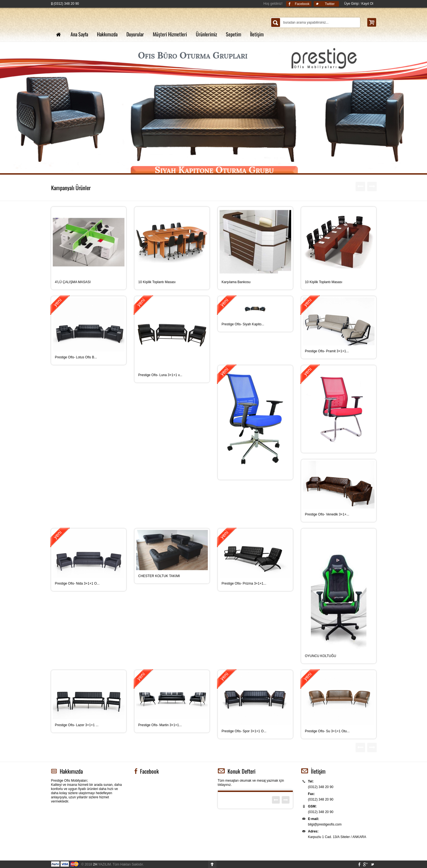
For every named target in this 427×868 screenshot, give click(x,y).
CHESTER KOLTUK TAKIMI (159, 576)
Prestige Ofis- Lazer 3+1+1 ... (77, 725)
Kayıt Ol (367, 4)
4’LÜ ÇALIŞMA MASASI (73, 282)
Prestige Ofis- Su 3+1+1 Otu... (327, 731)
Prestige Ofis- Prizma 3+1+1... (244, 583)
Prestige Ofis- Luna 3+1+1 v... (160, 375)
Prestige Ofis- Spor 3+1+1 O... (244, 731)
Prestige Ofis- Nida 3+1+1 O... (77, 583)
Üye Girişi (351, 4)
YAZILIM (102, 864)
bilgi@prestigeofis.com (325, 824)
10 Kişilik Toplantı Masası (157, 282)
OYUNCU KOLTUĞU (321, 656)
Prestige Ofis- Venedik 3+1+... (327, 514)
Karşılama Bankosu (236, 282)
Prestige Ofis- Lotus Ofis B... (76, 357)
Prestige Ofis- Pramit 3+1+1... (327, 351)
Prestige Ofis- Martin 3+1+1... (160, 725)
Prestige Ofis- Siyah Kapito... (243, 324)
